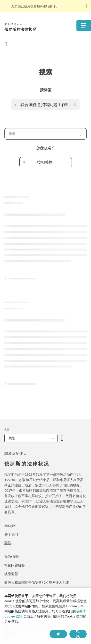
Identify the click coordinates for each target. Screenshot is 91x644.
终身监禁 (11, 574)
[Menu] (84, 26)
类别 (12, 438)
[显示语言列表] (68, 6)
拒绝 (78, 634)
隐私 (8, 543)
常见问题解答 (15, 565)
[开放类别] (62, 438)
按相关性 (45, 162)
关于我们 (11, 534)
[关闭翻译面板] (87, 6)
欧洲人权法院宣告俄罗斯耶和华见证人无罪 (37, 582)
